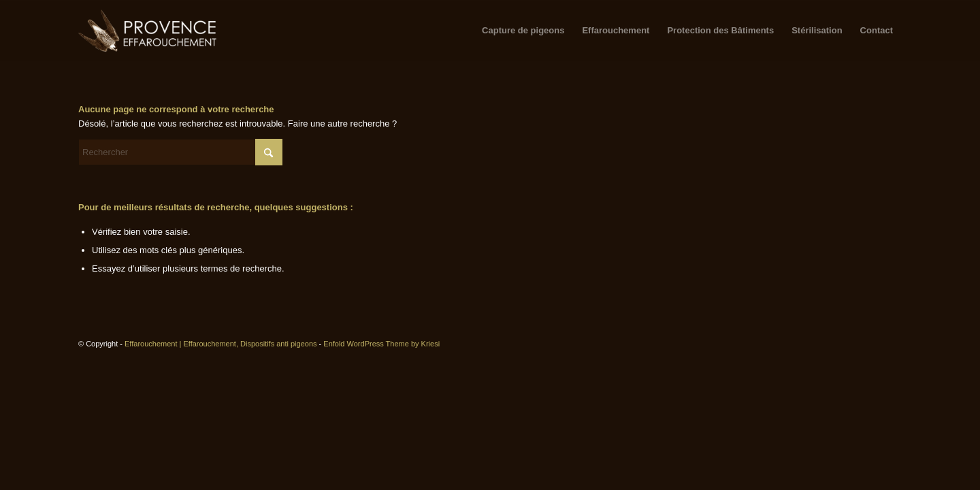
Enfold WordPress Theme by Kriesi (381, 344)
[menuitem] (523, 31)
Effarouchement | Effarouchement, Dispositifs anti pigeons (221, 344)
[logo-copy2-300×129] (148, 31)
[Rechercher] (180, 152)
